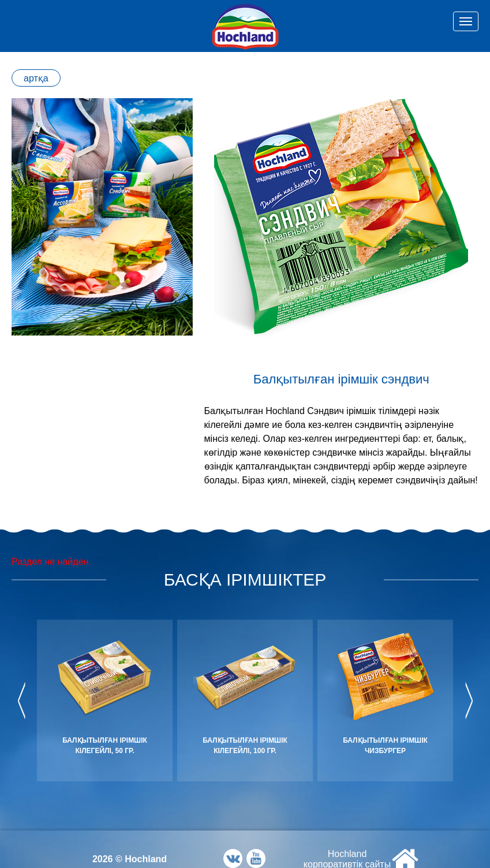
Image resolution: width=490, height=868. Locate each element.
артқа (36, 78)
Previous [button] (22, 701)
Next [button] (468, 701)
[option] (102, 217)
